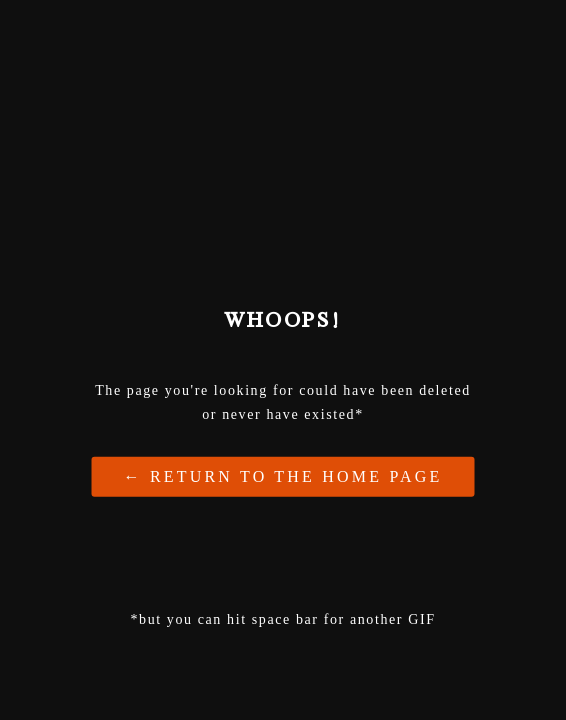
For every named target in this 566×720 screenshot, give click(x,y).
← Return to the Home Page (283, 475)
